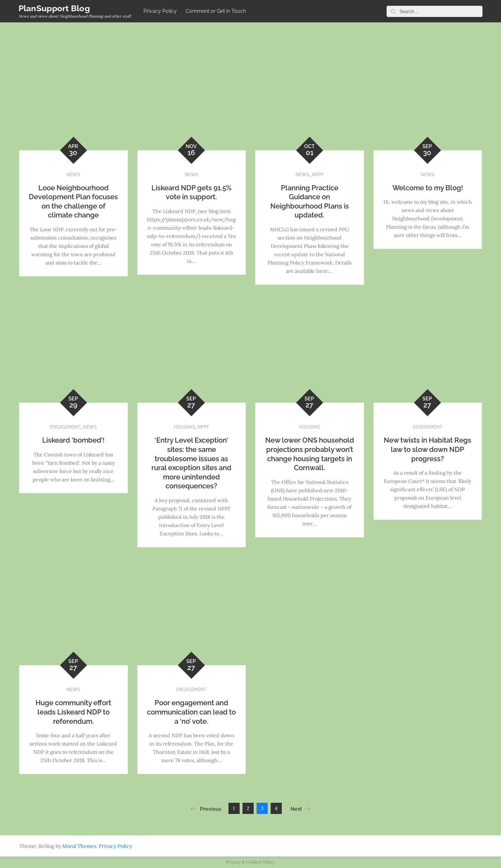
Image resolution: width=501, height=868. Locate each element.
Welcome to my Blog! (428, 188)
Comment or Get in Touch (216, 11)
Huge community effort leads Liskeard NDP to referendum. (73, 712)
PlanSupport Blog (55, 8)
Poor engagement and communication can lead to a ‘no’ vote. (191, 712)
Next (301, 809)
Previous (206, 809)
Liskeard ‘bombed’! (73, 440)
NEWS (73, 175)
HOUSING (184, 427)
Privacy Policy (161, 11)
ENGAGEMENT (65, 427)
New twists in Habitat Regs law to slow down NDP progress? (428, 449)
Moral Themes (79, 846)
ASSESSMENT (428, 427)
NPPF (318, 175)
